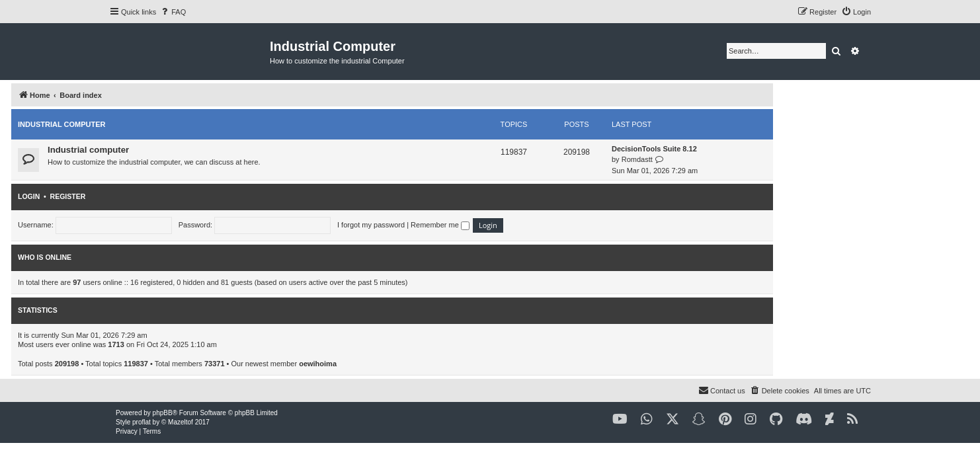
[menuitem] (173, 12)
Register (166, 196)
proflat (142, 422)
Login (127, 196)
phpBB (163, 413)
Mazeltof (181, 422)
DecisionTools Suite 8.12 (752, 149)
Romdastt (735, 159)
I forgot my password (469, 225)
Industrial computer (159, 124)
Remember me (538, 225)
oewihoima (416, 364)
